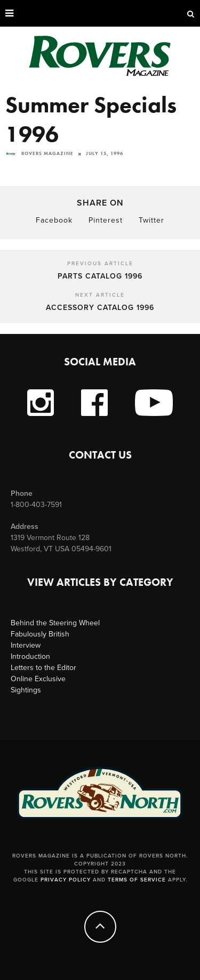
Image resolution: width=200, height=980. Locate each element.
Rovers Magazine (39, 153)
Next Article (100, 295)
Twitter (151, 220)
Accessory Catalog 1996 (100, 308)
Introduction (30, 656)
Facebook (54, 220)
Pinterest (106, 220)
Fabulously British (40, 634)
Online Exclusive (38, 679)
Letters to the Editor (43, 668)
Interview (26, 645)
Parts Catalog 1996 (100, 276)
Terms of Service (137, 880)
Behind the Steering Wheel (55, 623)
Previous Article (100, 264)
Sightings (26, 690)
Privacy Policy (66, 880)
